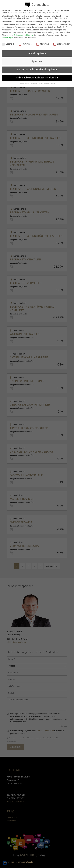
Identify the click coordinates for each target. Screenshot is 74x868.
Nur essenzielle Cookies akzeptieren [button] (37, 70)
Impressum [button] (51, 84)
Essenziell (8, 44)
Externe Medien (62, 44)
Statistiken (25, 44)
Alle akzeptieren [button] (37, 53)
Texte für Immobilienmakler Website (18, 862)
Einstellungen (8, 38)
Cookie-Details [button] (24, 84)
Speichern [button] (37, 61)
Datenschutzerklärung (23, 35)
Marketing (42, 44)
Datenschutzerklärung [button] (38, 84)
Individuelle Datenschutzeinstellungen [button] (37, 78)
